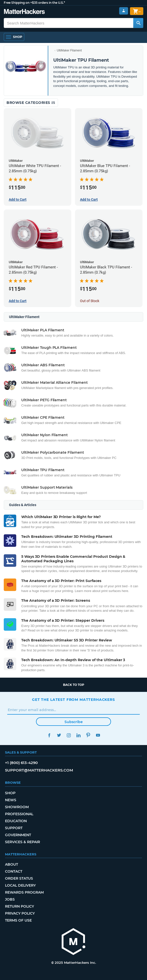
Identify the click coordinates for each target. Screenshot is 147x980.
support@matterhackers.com (39, 770)
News (11, 800)
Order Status (19, 878)
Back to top (74, 685)
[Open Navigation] (14, 37)
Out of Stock (90, 301)
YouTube (98, 735)
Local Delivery (20, 885)
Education (16, 821)
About (11, 864)
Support (14, 828)
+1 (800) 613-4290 (21, 763)
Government (18, 835)
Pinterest (88, 735)
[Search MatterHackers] (138, 23)
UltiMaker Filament (69, 50)
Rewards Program (24, 892)
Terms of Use (18, 920)
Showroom (17, 807)
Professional (19, 814)
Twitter (59, 735)
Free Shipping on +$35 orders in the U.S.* (34, 3)
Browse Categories (31, 103)
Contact (14, 871)
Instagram (69, 735)
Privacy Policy (20, 913)
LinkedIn (78, 735)
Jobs (10, 899)
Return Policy (19, 906)
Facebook (49, 735)
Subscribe (74, 722)
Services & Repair (22, 842)
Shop (10, 793)
